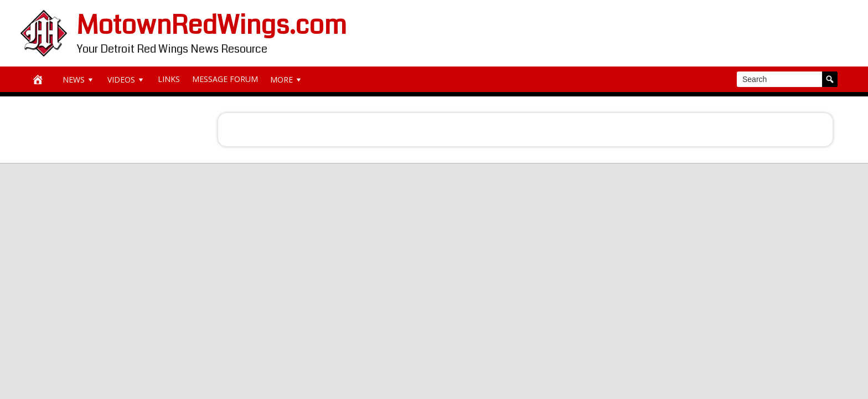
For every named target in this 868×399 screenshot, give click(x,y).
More (287, 80)
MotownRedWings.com (212, 25)
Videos (126, 80)
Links (169, 79)
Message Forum (225, 79)
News (79, 80)
